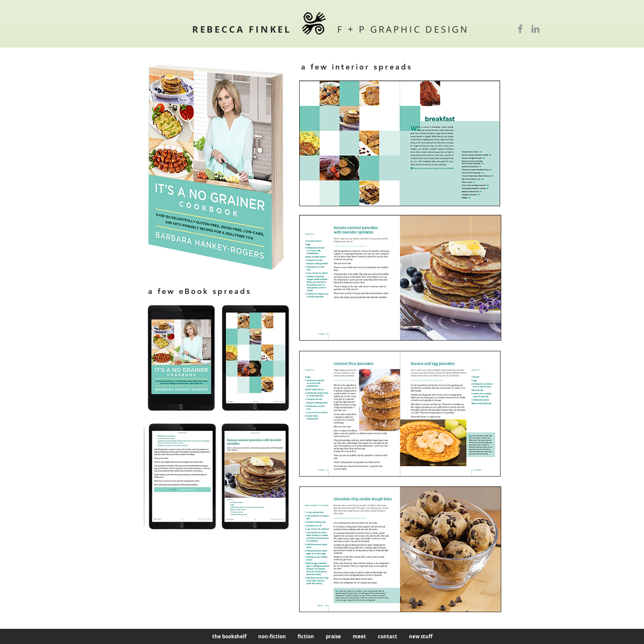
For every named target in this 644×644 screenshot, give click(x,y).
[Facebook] (520, 29)
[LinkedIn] (535, 29)
